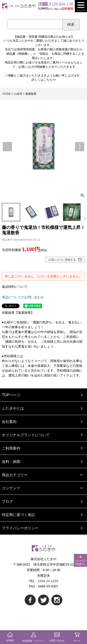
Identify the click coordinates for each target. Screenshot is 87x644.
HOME (7, 94)
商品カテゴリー (15, 475)
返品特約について (15, 287)
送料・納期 (11, 462)
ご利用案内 (11, 448)
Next (80, 147)
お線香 (18, 94)
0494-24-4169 (48, 581)
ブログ (7, 501)
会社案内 (9, 422)
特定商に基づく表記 (18, 515)
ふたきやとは (13, 408)
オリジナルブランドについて (26, 435)
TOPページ (11, 395)
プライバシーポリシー (20, 528)
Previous (7, 147)
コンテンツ (11, 488)
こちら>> (50, 80)
